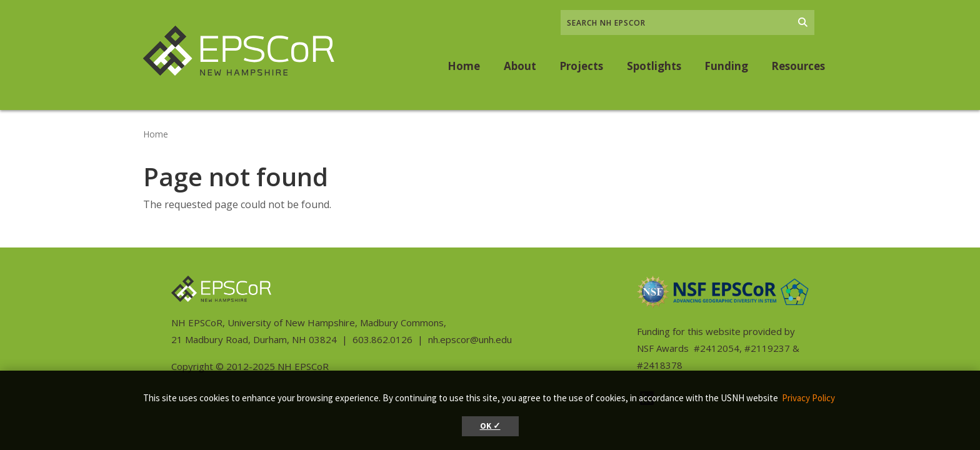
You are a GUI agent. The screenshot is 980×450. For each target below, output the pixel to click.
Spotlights (654, 66)
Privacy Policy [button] (808, 398)
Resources (798, 66)
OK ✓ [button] (490, 426)
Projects (581, 66)
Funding (726, 66)
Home (464, 66)
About (520, 66)
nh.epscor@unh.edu (470, 339)
